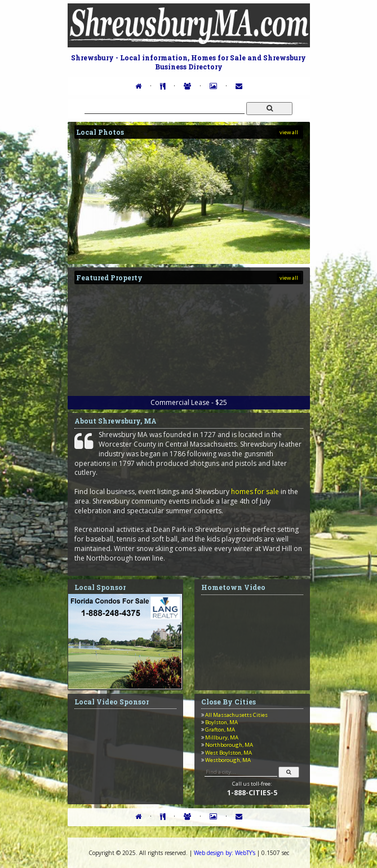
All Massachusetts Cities (236, 715)
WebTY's (225, 853)
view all (289, 132)
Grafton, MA (220, 730)
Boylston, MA (221, 722)
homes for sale (255, 492)
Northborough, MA (229, 745)
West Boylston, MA (229, 753)
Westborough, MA (228, 760)
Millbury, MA (222, 737)
